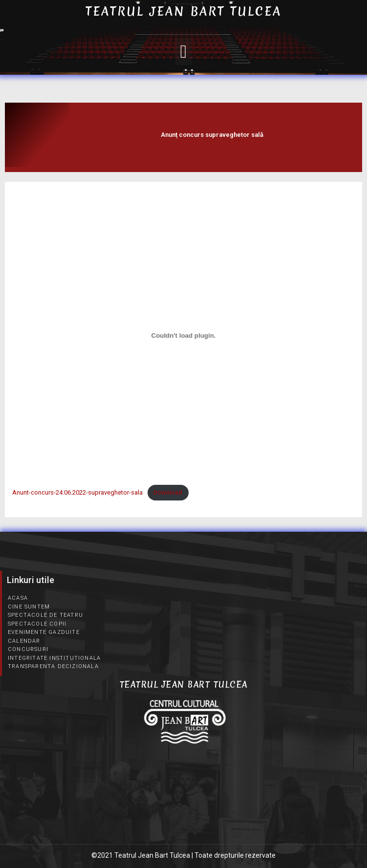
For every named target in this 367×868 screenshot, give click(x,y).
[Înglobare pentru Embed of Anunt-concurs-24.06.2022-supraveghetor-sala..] (183, 336)
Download (168, 492)
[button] (183, 52)
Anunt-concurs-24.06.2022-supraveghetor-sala (77, 492)
